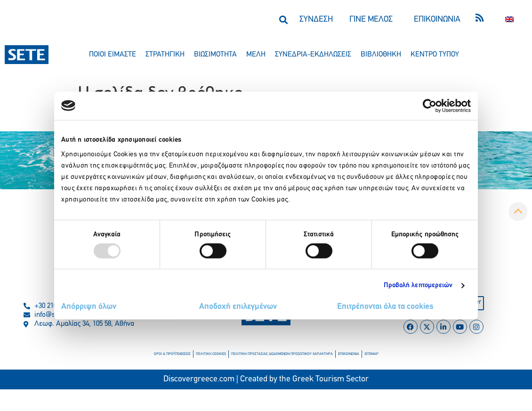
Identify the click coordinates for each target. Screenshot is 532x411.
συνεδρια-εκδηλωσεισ (313, 55)
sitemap (371, 354)
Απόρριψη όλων (89, 307)
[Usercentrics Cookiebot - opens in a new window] (430, 105)
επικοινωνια (349, 354)
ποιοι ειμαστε (113, 55)
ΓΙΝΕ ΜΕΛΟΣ (371, 20)
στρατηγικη (165, 55)
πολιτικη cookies (211, 354)
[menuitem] (509, 20)
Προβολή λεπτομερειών (418, 286)
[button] (283, 20)
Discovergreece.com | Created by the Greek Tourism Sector (266, 379)
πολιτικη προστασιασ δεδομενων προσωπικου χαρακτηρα (282, 354)
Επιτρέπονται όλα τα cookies (385, 307)
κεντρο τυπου (435, 55)
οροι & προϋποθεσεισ (172, 354)
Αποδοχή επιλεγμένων (238, 307)
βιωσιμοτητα (215, 55)
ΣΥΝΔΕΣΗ (316, 20)
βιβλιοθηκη (381, 55)
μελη (256, 55)
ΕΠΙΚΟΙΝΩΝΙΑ (437, 20)
